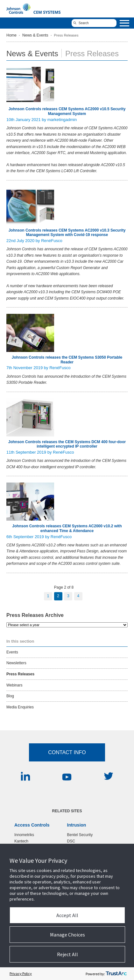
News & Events (35, 35)
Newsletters (16, 663)
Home (11, 35)
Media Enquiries (20, 707)
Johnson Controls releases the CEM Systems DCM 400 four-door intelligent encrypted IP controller (67, 444)
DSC (71, 841)
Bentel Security (80, 835)
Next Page (95, 596)
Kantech (21, 841)
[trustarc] (116, 974)
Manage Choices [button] (67, 935)
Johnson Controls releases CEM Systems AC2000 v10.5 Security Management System (67, 111)
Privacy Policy (21, 973)
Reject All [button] (67, 954)
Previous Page (35, 596)
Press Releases (20, 674)
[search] (94, 23)
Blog (10, 696)
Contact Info (67, 752)
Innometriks (24, 835)
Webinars (14, 685)
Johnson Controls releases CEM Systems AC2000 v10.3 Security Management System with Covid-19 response (67, 233)
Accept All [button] (67, 915)
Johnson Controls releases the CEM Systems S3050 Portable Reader (67, 360)
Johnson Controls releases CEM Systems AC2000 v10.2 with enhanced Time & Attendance (67, 528)
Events (12, 652)
